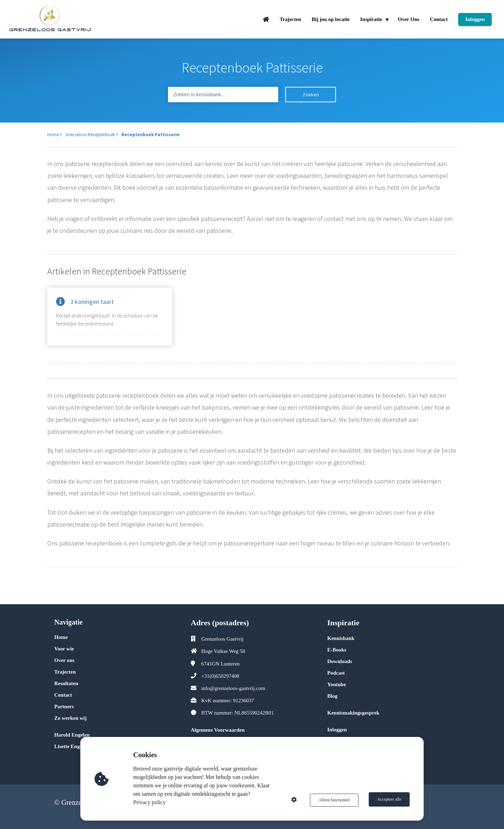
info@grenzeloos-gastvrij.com (233, 688)
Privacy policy (150, 802)
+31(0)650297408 (220, 676)
